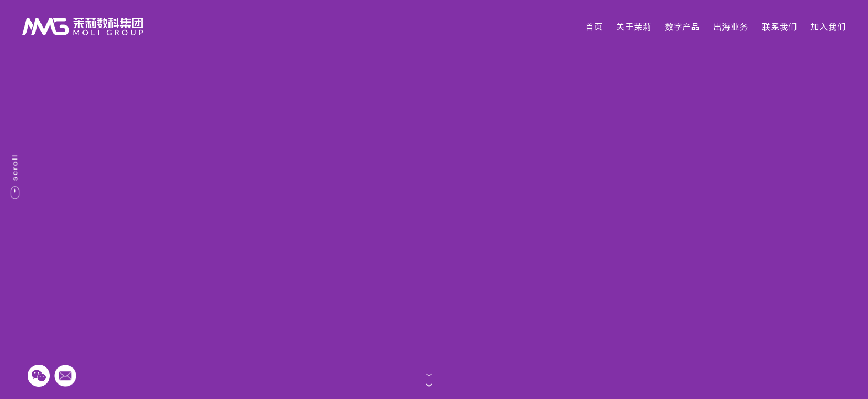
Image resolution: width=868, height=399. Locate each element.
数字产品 (682, 27)
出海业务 (731, 27)
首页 (594, 27)
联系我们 (779, 27)
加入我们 (828, 27)
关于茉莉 (634, 27)
